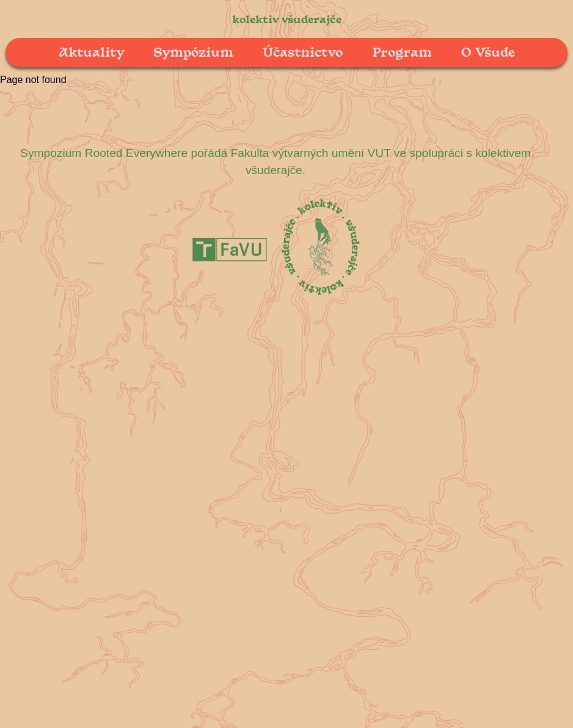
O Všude (488, 52)
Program (402, 52)
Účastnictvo (303, 52)
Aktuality (91, 52)
